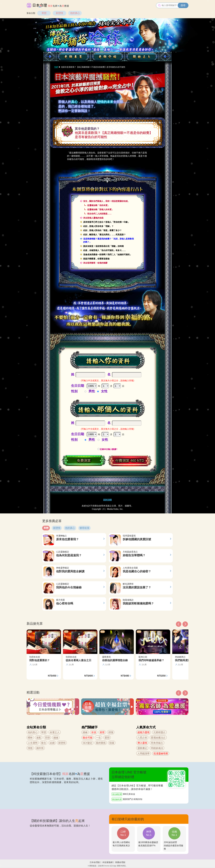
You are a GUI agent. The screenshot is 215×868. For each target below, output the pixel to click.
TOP (56, 67)
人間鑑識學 (144, 754)
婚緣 (85, 732)
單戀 (44, 13)
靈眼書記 (142, 748)
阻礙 (112, 743)
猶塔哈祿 (84, 528)
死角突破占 (157, 743)
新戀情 (59, 13)
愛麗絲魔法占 (158, 738)
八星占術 (142, 738)
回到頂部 (107, 500)
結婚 (52, 743)
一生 (98, 738)
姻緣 (56, 738)
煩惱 (111, 732)
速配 (39, 738)
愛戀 (107, 738)
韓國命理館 (120, 862)
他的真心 (75, 13)
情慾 (30, 748)
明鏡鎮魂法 (157, 748)
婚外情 (40, 748)
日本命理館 (95, 862)
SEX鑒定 (87, 743)
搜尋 (183, 5)
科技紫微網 (108, 862)
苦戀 (47, 738)
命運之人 (55, 732)
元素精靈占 (159, 732)
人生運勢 (33, 743)
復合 (44, 743)
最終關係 (101, 743)
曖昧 (30, 738)
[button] (179, 693)
